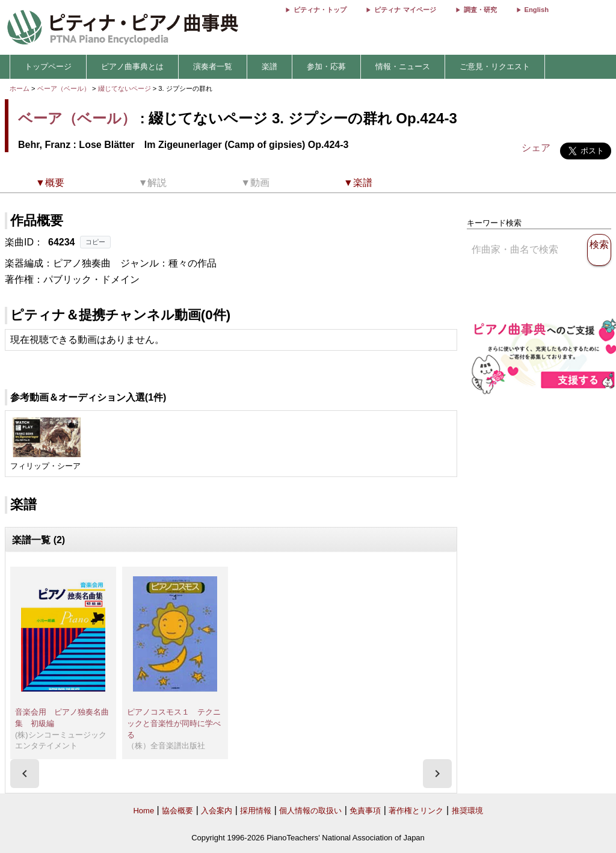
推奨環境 (467, 811)
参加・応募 (326, 66)
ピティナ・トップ (320, 10)
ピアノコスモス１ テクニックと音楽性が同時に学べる (174, 723)
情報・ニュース (403, 66)
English (537, 10)
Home (143, 811)
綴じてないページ (125, 88)
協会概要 (177, 811)
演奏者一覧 (213, 66)
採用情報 (256, 811)
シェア (536, 148)
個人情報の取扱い (310, 811)
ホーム (20, 88)
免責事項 (365, 811)
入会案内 (217, 811)
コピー (95, 242)
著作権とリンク (416, 811)
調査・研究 (480, 10)
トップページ (48, 66)
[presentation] (25, 774)
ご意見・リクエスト (495, 66)
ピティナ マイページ (405, 10)
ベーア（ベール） (64, 88)
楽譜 (269, 66)
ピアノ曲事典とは (132, 66)
